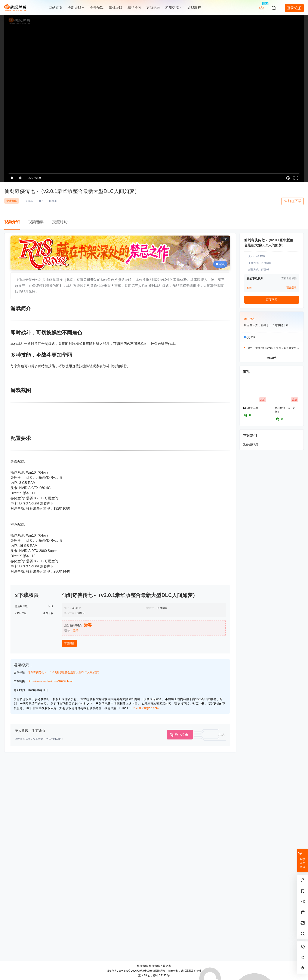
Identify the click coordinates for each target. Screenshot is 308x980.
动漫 (220, 264)
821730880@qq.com (145, 903)
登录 (76, 825)
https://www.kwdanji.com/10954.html (50, 876)
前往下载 (292, 201)
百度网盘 (69, 838)
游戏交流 (174, 8)
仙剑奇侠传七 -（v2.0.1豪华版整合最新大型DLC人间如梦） (64, 867)
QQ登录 (251, 337)
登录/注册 (294, 8)
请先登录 (292, 288)
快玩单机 (142, 971)
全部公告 (272, 358)
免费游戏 (12, 201)
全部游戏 (76, 8)
